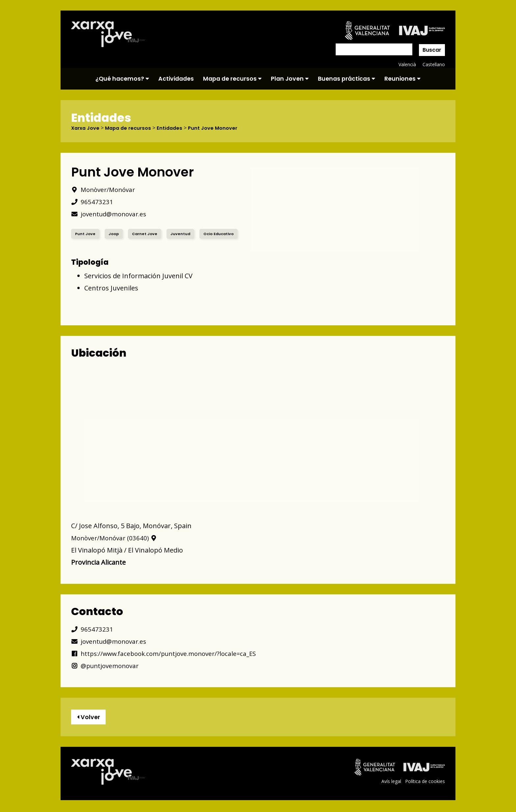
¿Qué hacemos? (122, 79)
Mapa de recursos (232, 79)
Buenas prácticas (347, 79)
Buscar (432, 50)
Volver (90, 718)
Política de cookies (425, 783)
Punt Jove (85, 234)
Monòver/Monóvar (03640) (116, 538)
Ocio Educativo (221, 234)
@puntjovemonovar (107, 666)
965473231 (92, 202)
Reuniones (402, 79)
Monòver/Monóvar (105, 189)
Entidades (176, 128)
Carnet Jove (146, 234)
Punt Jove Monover (221, 128)
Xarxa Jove (87, 128)
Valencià (407, 64)
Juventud (182, 234)
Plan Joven (290, 79)
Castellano (434, 64)
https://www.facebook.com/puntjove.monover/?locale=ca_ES (170, 653)
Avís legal (390, 783)
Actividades (176, 79)
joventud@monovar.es (111, 214)
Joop (114, 234)
